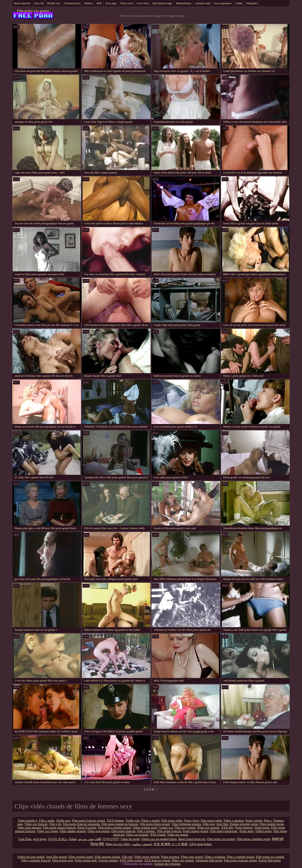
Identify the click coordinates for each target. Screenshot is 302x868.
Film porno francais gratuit (240, 860)
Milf (99, 3)
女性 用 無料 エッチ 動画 (171, 844)
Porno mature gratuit (196, 831)
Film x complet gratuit (241, 857)
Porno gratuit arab (86, 860)
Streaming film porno (209, 860)
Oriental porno (72, 3)
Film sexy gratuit (185, 828)
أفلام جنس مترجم (90, 839)
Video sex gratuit (178, 835)
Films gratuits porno (81, 857)
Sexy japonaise (223, 3)
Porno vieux (192, 821)
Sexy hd (39, 3)
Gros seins (143, 3)
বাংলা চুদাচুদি (111, 839)
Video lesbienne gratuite (186, 824)
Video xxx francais (36, 824)
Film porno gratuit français (59, 828)
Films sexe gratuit (99, 831)
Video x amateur (234, 821)
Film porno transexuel (224, 831)
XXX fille (227, 828)
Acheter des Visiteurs (167, 864)
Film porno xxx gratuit (33, 11)
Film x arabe (47, 821)
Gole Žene (25, 839)
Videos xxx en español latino (159, 839)
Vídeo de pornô (130, 839)
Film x (268, 821)
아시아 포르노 (58, 839)
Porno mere (247, 831)
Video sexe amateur (29, 828)
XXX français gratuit (157, 860)
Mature (89, 3)
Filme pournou (170, 857)
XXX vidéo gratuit (131, 860)
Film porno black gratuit (155, 824)
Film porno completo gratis (253, 839)
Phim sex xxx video (118, 844)
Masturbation (183, 3)
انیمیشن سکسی (142, 844)
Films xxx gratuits (208, 828)
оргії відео (40, 839)
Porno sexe (127, 3)
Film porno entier (211, 821)
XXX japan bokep (200, 844)
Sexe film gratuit (56, 857)
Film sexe (209, 824)
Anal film (222, 824)
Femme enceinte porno (244, 824)
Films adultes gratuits (73, 831)
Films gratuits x (28, 821)
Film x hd (55, 824)
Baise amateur (22, 3)
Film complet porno (272, 824)
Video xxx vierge (47, 831)
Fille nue (127, 857)
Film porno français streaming (81, 824)
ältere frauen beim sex (192, 839)
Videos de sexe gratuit (31, 857)
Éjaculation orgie (162, 3)
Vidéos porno (264, 831)
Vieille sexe (63, 821)
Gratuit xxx (166, 828)
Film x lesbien (146, 831)
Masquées (252, 3)
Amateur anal (203, 3)
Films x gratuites (215, 857)
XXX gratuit (158, 835)
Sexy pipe (111, 3)
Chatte (239, 3)
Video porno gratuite (147, 857)
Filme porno (262, 828)
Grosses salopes (108, 860)
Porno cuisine (254, 821)
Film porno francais (123, 831)
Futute (73, 839)
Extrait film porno (270, 860)
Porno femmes (244, 828)
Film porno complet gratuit (115, 828)
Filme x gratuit (150, 821)
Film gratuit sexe (63, 860)
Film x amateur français (36, 860)
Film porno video (172, 821)
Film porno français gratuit (88, 821)
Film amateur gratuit (108, 857)
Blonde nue (54, 3)
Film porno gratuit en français (120, 824)
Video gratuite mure (145, 828)
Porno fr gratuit (87, 828)
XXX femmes (115, 821)
